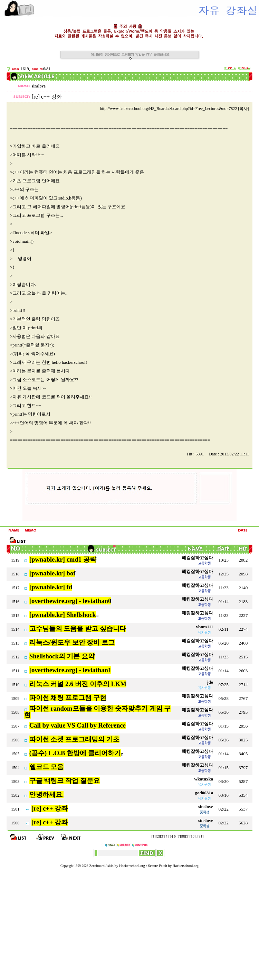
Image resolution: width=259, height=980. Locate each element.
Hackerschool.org (132, 866)
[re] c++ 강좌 (50, 808)
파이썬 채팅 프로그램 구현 (68, 698)
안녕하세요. (47, 794)
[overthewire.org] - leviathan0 (70, 601)
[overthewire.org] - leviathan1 (70, 670)
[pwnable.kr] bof (52, 573)
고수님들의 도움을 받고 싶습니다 (78, 628)
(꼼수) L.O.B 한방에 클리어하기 (75, 753)
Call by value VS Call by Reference (78, 725)
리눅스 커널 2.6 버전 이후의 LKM (78, 684)
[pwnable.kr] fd (51, 587)
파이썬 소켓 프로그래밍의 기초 (74, 739)
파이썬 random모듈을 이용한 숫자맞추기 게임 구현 (98, 712)
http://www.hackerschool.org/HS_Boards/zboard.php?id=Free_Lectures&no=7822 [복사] (174, 109)
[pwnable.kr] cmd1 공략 (63, 559)
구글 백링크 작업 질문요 (65, 781)
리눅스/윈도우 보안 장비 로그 (72, 642)
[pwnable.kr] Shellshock (63, 615)
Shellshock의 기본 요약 (62, 656)
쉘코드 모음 (47, 767)
